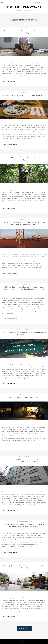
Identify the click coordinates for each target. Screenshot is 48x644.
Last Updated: (24, 284)
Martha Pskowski (24, 7)
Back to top (24, 642)
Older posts (24, 629)
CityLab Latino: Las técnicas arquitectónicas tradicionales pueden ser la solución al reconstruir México (24, 289)
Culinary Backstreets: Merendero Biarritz (24, 397)
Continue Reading (10, 82)
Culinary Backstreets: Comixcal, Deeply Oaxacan (24, 95)
